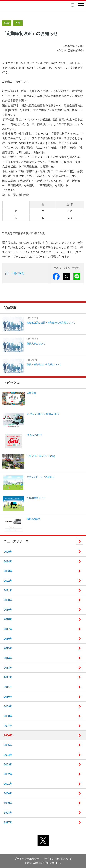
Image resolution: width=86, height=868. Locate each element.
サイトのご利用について (58, 859)
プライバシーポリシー (27, 859)
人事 (18, 23)
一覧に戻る (18, 273)
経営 (7, 23)
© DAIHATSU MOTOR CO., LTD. (43, 863)
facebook (56, 276)
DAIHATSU (15, 6)
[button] (73, 6)
